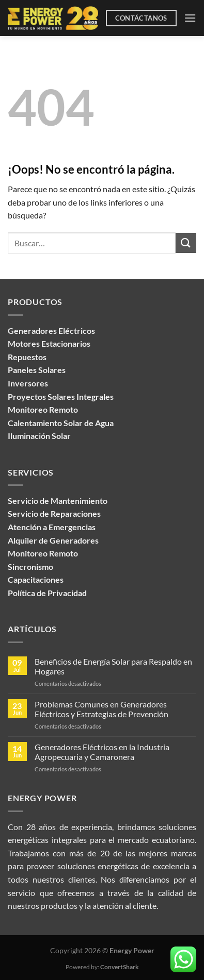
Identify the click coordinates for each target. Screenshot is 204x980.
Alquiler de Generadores (53, 540)
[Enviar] (186, 243)
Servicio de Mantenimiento (58, 501)
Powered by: (102, 967)
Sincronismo (30, 567)
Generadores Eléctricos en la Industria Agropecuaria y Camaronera (102, 752)
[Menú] (190, 18)
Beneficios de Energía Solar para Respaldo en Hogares (113, 666)
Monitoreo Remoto (43, 553)
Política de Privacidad (47, 593)
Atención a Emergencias (52, 527)
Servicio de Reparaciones (54, 513)
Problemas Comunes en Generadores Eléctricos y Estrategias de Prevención (101, 709)
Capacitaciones (36, 579)
